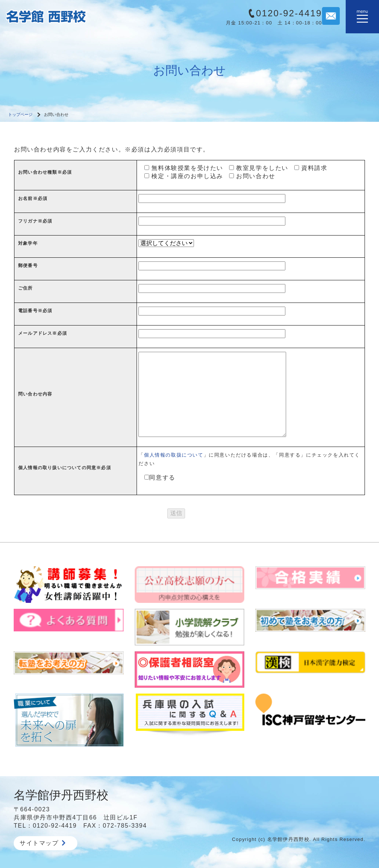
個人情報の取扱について (174, 455)
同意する (157, 478)
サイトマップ (43, 843)
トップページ (20, 114)
